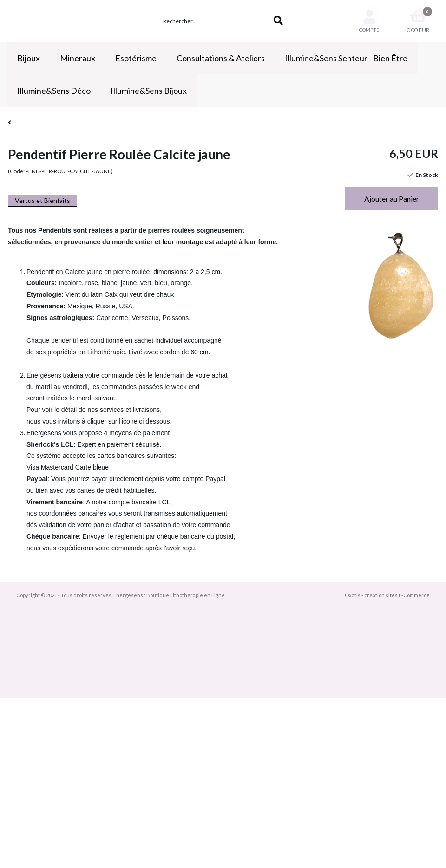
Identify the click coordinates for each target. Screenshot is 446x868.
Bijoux (29, 58)
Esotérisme (136, 58)
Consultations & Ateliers (221, 58)
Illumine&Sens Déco (54, 91)
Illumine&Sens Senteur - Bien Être (346, 58)
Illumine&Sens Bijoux (149, 91)
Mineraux (78, 58)
